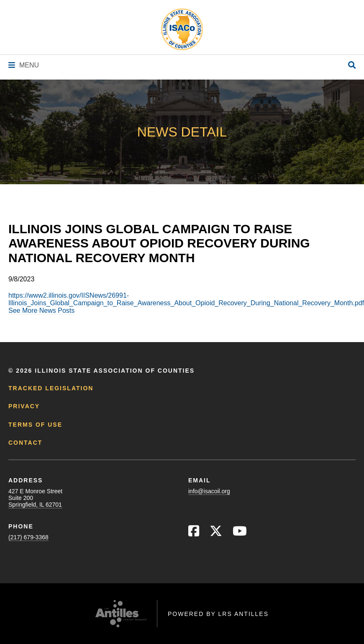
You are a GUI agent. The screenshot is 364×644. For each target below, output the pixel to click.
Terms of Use (35, 425)
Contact (25, 443)
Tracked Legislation (51, 388)
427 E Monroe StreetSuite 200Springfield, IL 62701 (35, 498)
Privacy (24, 406)
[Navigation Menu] (24, 65)
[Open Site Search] (352, 66)
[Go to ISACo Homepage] (182, 29)
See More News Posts (41, 310)
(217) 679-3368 (28, 537)
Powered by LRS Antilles (218, 614)
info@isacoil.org (209, 491)
